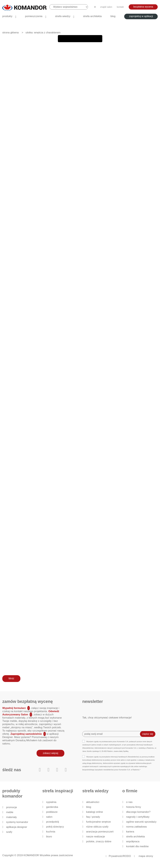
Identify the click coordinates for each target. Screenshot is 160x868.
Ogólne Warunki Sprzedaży (141, 822)
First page (62, 39)
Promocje (12, 807)
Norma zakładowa (136, 827)
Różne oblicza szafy (97, 827)
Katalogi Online (95, 812)
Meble (10, 812)
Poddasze (52, 812)
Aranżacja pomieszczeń (100, 832)
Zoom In (91, 39)
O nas (129, 802)
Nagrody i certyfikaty (138, 817)
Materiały (11, 817)
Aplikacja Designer (17, 827)
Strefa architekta (92, 16)
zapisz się (148, 734)
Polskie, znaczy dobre (99, 841)
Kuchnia (51, 832)
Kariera (130, 832)
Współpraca (133, 841)
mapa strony (146, 856)
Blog (113, 16)
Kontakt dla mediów (137, 846)
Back (69, 39)
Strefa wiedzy (63, 16)
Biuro (49, 837)
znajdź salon (106, 7)
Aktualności (93, 802)
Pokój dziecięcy (55, 827)
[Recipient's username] (113, 734)
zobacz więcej (50, 753)
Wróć (11, 679)
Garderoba (52, 807)
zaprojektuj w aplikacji (141, 16)
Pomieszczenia (34, 16)
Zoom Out (99, 39)
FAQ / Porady (93, 817)
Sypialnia (51, 802)
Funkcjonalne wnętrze (98, 822)
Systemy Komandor (17, 822)
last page (84, 39)
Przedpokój (53, 822)
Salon (49, 817)
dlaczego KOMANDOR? (138, 812)
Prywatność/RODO (120, 856)
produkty (7, 16)
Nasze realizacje (96, 837)
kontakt (120, 7)
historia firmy (133, 807)
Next (76, 39)
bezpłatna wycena (143, 7)
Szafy (9, 832)
